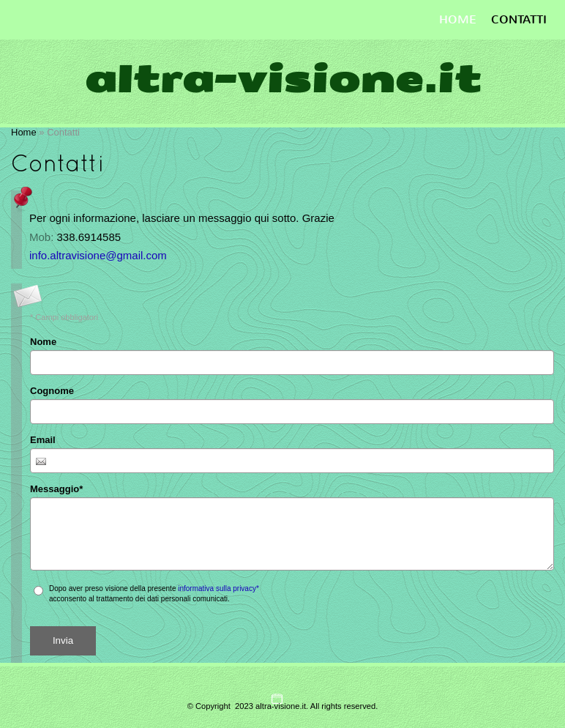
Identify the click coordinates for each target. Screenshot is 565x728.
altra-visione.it (282, 79)
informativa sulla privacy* (218, 588)
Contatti (519, 19)
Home (458, 19)
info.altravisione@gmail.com (98, 255)
